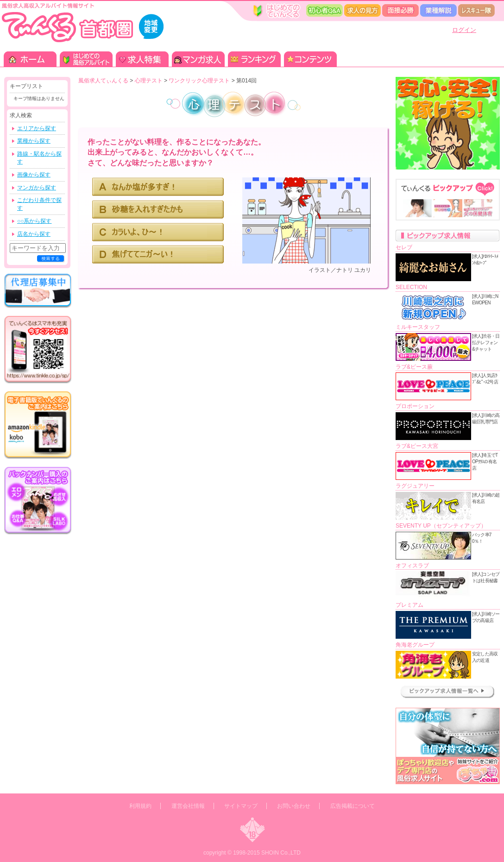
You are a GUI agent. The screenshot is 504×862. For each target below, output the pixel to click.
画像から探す (34, 175)
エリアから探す (37, 128)
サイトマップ (241, 806)
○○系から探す (35, 221)
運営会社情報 (188, 806)
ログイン (464, 30)
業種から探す (34, 141)
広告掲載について (353, 806)
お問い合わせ (294, 806)
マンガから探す (37, 188)
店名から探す (34, 234)
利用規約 (140, 806)
